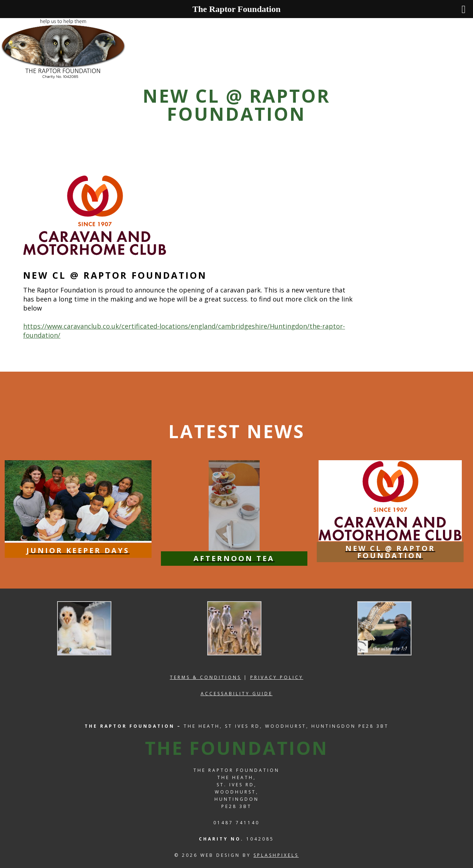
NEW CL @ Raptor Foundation (390, 552)
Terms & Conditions (206, 677)
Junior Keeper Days (78, 550)
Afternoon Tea (234, 558)
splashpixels (276, 855)
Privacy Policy (277, 677)
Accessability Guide (237, 694)
